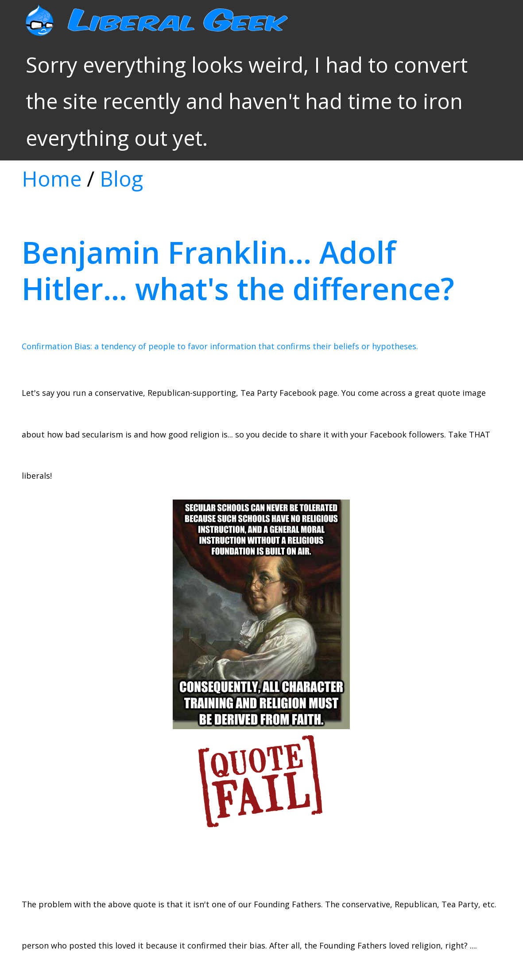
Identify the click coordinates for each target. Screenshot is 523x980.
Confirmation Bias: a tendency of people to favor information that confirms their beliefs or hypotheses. (220, 346)
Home (52, 179)
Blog (121, 179)
